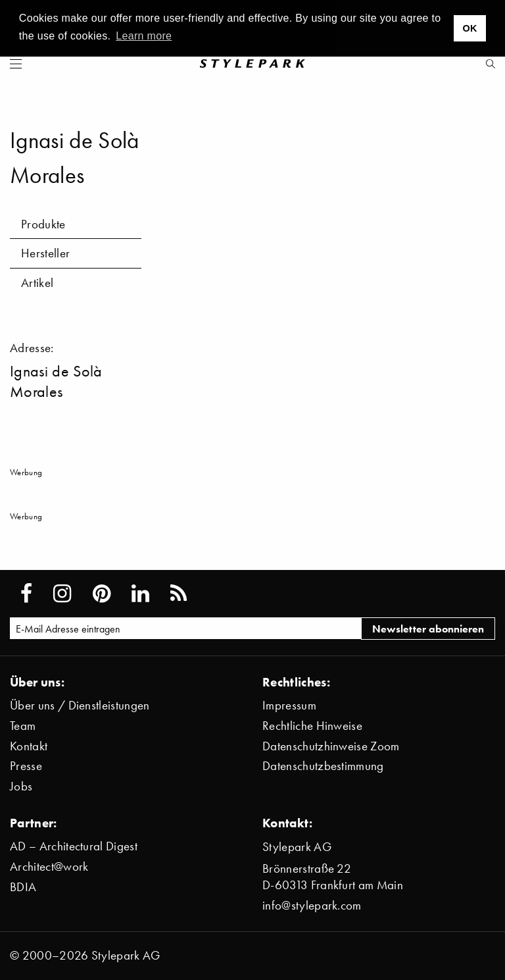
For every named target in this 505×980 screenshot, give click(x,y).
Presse (26, 766)
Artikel (37, 283)
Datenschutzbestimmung (323, 766)
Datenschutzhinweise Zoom (331, 746)
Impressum (289, 705)
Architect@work (49, 866)
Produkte (43, 224)
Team (23, 726)
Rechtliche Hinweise (312, 726)
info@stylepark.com (312, 905)
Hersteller (45, 253)
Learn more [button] (144, 36)
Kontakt (29, 746)
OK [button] (469, 28)
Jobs (21, 786)
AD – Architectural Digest (74, 846)
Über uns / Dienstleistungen (80, 705)
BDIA (23, 887)
